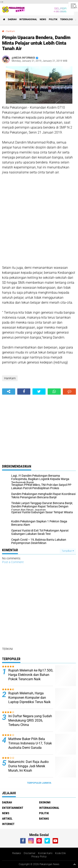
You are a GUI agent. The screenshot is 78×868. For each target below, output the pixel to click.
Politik (53, 19)
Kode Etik (60, 853)
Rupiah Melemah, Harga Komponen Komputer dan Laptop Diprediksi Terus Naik (29, 698)
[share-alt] (9, 392)
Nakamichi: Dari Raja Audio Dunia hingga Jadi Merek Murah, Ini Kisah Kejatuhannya (28, 768)
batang (44, 819)
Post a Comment (13, 562)
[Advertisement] (39, 220)
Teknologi (66, 19)
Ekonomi (45, 802)
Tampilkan (68, 551)
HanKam (11, 31)
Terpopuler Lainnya (39, 783)
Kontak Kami (45, 853)
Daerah (12, 19)
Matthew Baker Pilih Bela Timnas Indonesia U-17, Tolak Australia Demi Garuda (30, 743)
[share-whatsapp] (54, 392)
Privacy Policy (39, 857)
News (43, 19)
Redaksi (17, 853)
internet (8, 824)
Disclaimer (30, 853)
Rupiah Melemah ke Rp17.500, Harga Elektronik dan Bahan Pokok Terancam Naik (31, 675)
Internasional (28, 19)
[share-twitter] (39, 392)
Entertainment (13, 808)
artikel (7, 819)
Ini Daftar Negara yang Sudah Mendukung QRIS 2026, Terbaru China (30, 720)
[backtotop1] (74, 864)
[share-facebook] (24, 392)
